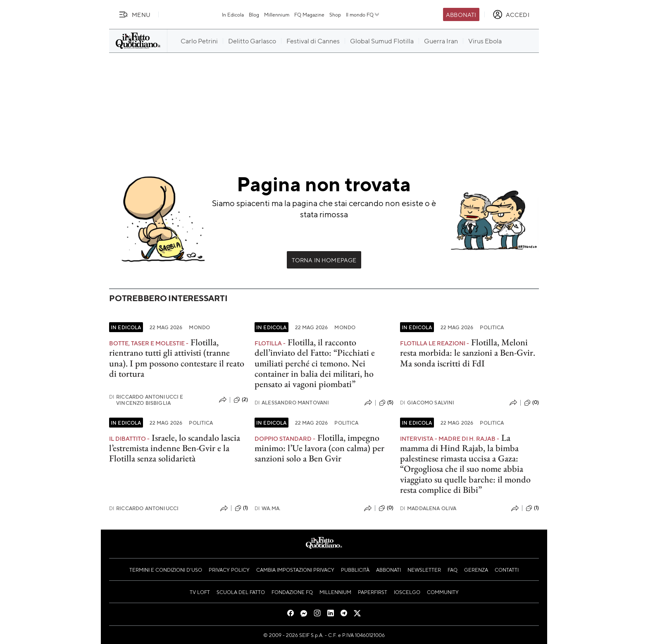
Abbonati (461, 14)
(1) (241, 508)
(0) (531, 403)
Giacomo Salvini (427, 403)
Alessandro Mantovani (292, 403)
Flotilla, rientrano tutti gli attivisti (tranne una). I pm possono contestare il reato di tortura (177, 358)
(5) (386, 403)
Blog (254, 14)
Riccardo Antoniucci (144, 508)
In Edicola (233, 14)
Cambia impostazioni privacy (295, 570)
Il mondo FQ (363, 14)
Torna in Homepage (324, 260)
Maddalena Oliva (428, 508)
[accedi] (511, 14)
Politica (492, 327)
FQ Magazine (309, 14)
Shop (335, 14)
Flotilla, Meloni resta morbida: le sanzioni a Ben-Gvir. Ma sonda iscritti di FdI (468, 353)
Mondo (199, 327)
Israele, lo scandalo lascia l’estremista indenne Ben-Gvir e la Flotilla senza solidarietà (175, 448)
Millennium (277, 14)
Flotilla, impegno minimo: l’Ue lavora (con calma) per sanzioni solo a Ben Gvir (319, 448)
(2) (241, 400)
